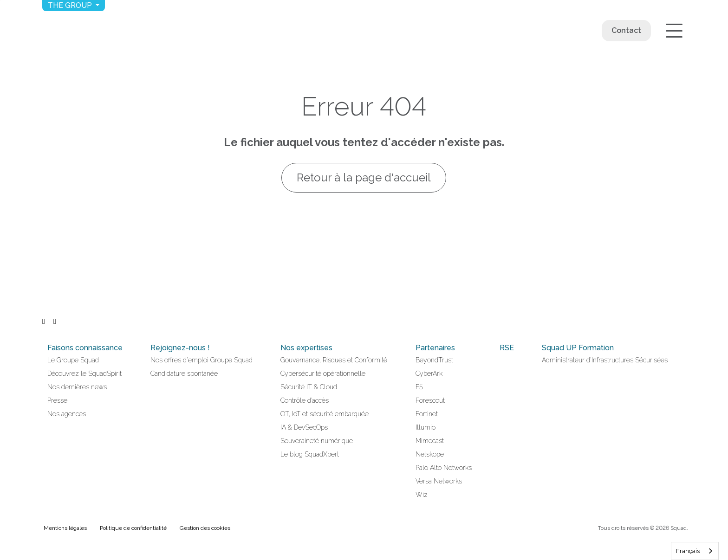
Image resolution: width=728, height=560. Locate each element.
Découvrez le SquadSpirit (84, 373)
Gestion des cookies (205, 528)
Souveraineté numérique (317, 441)
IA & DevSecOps (304, 427)
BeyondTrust (434, 360)
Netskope (430, 454)
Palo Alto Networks (444, 468)
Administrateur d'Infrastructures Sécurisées (605, 360)
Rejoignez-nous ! (180, 348)
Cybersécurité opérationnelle (323, 373)
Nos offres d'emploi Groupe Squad (201, 360)
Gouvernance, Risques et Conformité (334, 360)
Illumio (426, 427)
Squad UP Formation (578, 348)
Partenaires (435, 348)
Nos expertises (306, 348)
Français (688, 551)
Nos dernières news (77, 387)
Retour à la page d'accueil (364, 177)
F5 (419, 387)
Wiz (422, 495)
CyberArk (429, 373)
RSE (507, 348)
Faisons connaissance (85, 348)
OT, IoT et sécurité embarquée (325, 414)
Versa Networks (439, 481)
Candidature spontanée (184, 373)
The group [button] (71, 5)
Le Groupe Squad (73, 360)
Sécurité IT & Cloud (309, 387)
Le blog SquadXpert (310, 454)
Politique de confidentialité (133, 528)
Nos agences (67, 414)
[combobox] (695, 551)
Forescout (430, 400)
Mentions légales (65, 528)
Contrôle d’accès (305, 400)
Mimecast (430, 441)
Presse (57, 400)
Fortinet (427, 414)
